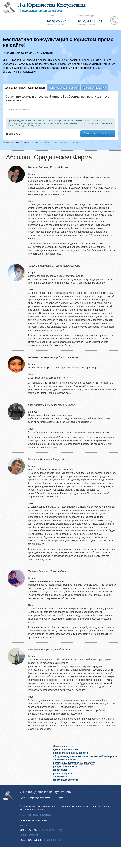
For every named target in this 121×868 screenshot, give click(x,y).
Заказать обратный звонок (64, 88)
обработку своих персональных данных (60, 142)
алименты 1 (60, 777)
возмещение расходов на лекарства (74, 763)
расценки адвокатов (65, 766)
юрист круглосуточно (66, 780)
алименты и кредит (64, 760)
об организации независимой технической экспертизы (85, 756)
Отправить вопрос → (98, 133)
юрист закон (60, 770)
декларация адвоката (66, 749)
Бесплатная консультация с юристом (25, 88)
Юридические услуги (94, 88)
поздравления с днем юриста (70, 753)
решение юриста (63, 773)
